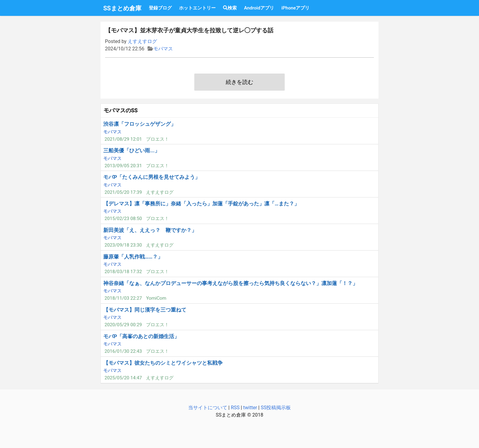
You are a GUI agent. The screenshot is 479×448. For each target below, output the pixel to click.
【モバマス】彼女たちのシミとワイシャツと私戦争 (163, 363)
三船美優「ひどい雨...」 (132, 150)
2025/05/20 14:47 (123, 378)
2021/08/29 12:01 (123, 139)
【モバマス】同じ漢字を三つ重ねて (145, 310)
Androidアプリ (259, 8)
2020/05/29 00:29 (123, 325)
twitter (250, 408)
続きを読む (239, 82)
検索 (230, 8)
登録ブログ (160, 8)
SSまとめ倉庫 (122, 8)
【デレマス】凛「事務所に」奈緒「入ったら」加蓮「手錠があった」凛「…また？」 (201, 204)
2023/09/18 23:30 (123, 245)
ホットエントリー (197, 8)
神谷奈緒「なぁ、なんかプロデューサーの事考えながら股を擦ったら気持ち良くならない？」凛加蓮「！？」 (230, 283)
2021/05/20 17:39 (123, 192)
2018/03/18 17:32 (123, 272)
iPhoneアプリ (295, 8)
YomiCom (156, 298)
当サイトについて (208, 408)
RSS (235, 408)
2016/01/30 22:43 (123, 351)
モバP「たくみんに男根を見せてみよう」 (152, 177)
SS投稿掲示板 (276, 408)
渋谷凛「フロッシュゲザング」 (140, 124)
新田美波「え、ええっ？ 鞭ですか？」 (150, 230)
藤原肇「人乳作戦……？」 (133, 257)
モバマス (163, 49)
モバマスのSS (121, 110)
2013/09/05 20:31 (123, 166)
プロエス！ (157, 139)
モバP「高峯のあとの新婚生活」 (141, 336)
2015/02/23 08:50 (123, 219)
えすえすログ (142, 41)
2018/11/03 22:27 (123, 298)
